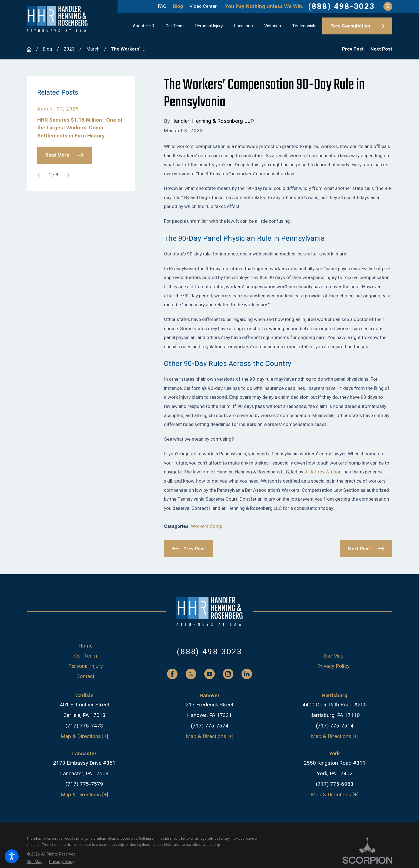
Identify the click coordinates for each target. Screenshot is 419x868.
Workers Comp (207, 526)
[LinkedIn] (247, 674)
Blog (178, 6)
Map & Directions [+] (84, 736)
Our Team (86, 656)
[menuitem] (144, 26)
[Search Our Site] (388, 6)
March (93, 49)
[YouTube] (209, 674)
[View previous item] (41, 175)
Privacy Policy (333, 666)
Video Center (203, 6)
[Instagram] (228, 674)
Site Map (333, 656)
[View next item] (66, 175)
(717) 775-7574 (210, 726)
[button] (12, 856)
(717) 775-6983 (335, 784)
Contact (85, 676)
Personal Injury (85, 666)
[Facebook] (172, 674)
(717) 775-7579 (84, 784)
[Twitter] (191, 674)
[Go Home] (31, 49)
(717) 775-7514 (335, 726)
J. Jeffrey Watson (323, 472)
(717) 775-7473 (84, 726)
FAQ (162, 6)
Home (85, 646)
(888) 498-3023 (341, 7)
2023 (69, 49)
